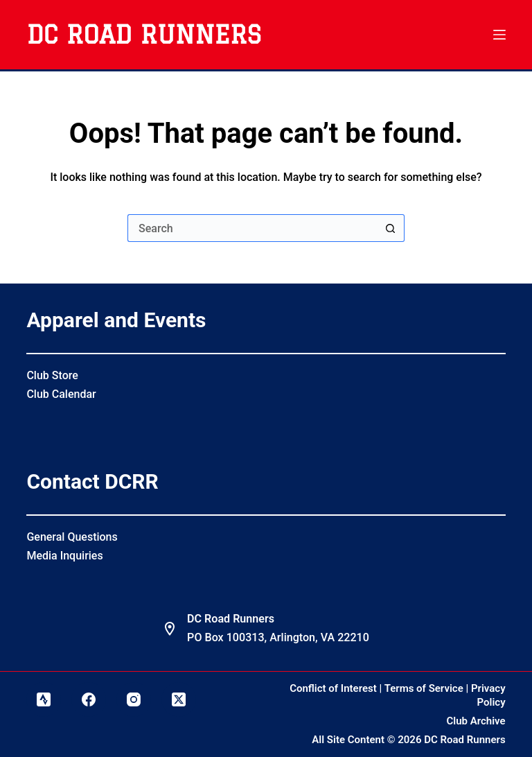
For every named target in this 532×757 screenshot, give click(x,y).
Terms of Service (424, 688)
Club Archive (476, 721)
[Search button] (391, 228)
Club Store (52, 375)
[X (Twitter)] (179, 699)
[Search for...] (252, 228)
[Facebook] (89, 699)
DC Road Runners (144, 35)
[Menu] (499, 35)
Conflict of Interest (333, 688)
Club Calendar (61, 394)
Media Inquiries (64, 556)
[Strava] (44, 699)
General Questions (72, 537)
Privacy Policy (488, 695)
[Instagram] (134, 699)
